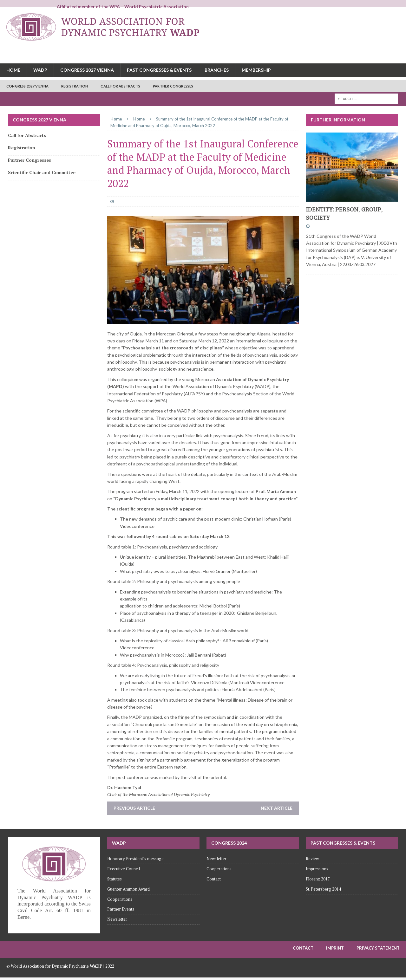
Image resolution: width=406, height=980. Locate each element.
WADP (40, 70)
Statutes (115, 879)
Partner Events (121, 909)
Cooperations (120, 899)
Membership (256, 70)
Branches (217, 70)
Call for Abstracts (120, 86)
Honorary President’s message (135, 859)
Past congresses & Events (159, 70)
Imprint (335, 948)
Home (13, 70)
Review (312, 859)
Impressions (317, 869)
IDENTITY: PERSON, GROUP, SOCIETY (344, 213)
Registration (75, 86)
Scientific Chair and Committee (42, 172)
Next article (277, 808)
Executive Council (124, 869)
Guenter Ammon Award (128, 889)
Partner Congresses (173, 86)
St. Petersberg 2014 (323, 889)
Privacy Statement (378, 948)
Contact (214, 879)
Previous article (134, 808)
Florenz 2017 (318, 879)
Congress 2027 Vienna (87, 70)
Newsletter (117, 919)
